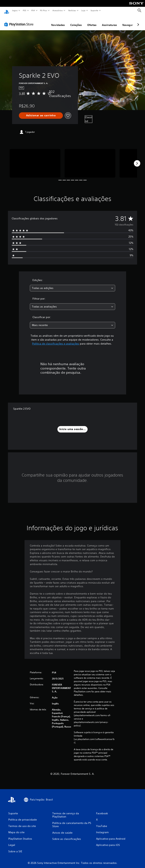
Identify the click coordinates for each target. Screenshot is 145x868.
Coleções (76, 21)
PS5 (24, 10)
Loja (83, 10)
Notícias (72, 10)
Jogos (15, 10)
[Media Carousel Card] (35, 160)
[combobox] (72, 285)
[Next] (137, 160)
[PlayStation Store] (20, 21)
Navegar (128, 21)
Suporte (94, 10)
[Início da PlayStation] (7, 11)
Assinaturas (109, 21)
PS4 (33, 10)
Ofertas (92, 21)
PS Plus (44, 10)
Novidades (58, 21)
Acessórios (57, 10)
